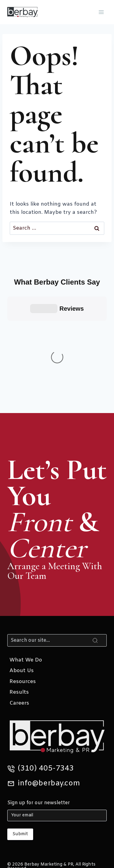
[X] (16, 805)
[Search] (57, 530)
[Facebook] (49, 805)
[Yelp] (97, 805)
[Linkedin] (33, 805)
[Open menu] (101, 12)
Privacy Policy (60, 767)
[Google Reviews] (81, 805)
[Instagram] (65, 805)
